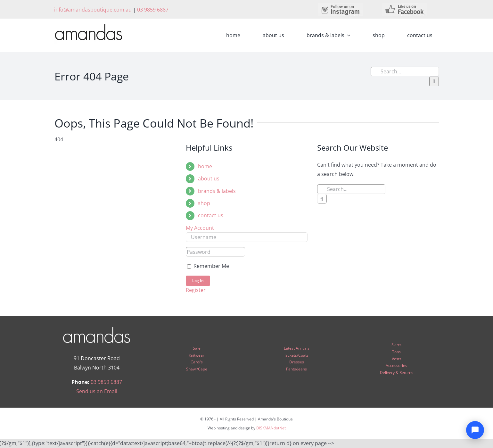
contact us (211, 215)
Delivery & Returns (397, 373)
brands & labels (217, 191)
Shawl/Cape (197, 369)
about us (209, 178)
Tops (396, 352)
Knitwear (197, 355)
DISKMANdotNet (271, 428)
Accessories (396, 365)
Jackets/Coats (296, 355)
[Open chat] (475, 430)
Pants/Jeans (296, 369)
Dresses (297, 362)
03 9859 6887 (153, 10)
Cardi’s (197, 362)
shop (204, 203)
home (205, 166)
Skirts (396, 345)
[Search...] (405, 71)
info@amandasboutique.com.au (93, 10)
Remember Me (208, 266)
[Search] (434, 81)
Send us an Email (97, 391)
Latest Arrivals (297, 348)
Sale (197, 348)
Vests (397, 359)
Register (196, 290)
